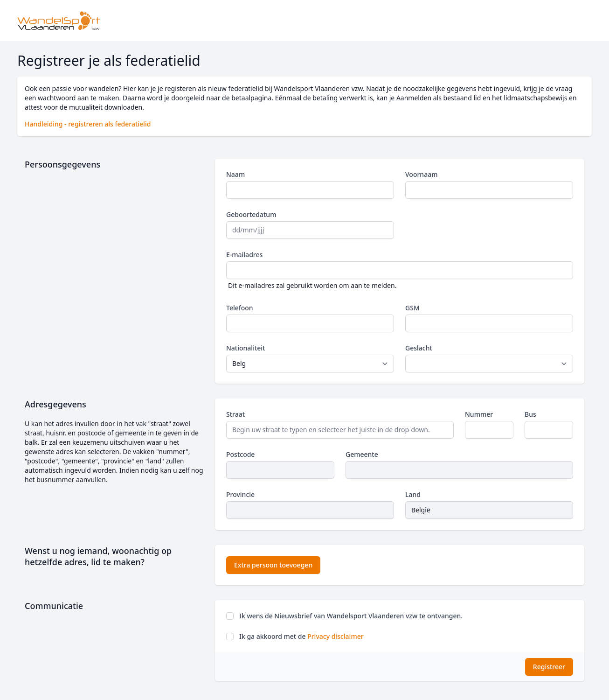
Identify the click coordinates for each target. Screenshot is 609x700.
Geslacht (419, 348)
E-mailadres (244, 255)
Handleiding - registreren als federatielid (88, 124)
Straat (235, 414)
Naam (235, 174)
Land (413, 494)
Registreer (549, 667)
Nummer (479, 414)
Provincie (240, 494)
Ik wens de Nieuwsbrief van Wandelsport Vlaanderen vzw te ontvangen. (351, 616)
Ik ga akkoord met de (301, 636)
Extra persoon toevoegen (273, 565)
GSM (412, 308)
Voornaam (421, 174)
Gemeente (362, 454)
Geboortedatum (251, 214)
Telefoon (240, 308)
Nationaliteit (246, 348)
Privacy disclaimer (335, 636)
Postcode (240, 454)
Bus (530, 414)
